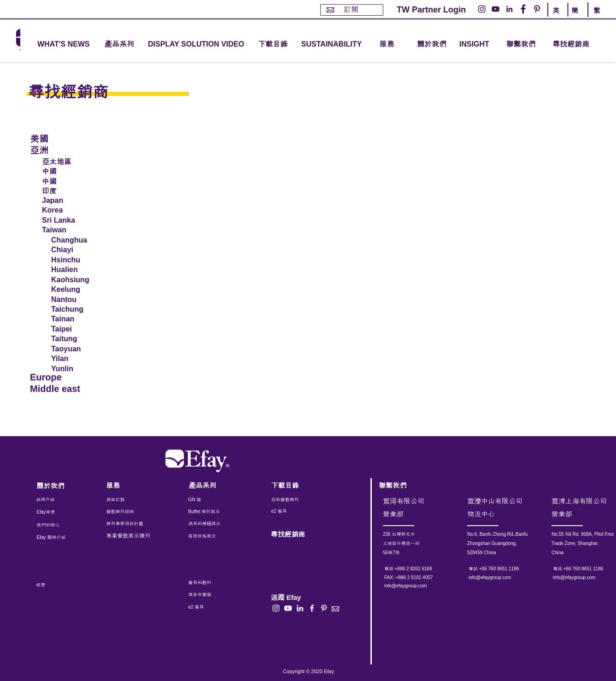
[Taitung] (76, 339)
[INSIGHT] (476, 44)
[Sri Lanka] (76, 220)
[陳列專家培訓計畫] (129, 524)
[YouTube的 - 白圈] (496, 9)
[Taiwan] (76, 230)
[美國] (62, 138)
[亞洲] (62, 150)
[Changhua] (74, 240)
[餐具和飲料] (220, 583)
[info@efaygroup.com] (414, 586)
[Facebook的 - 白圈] (523, 9)
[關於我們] (432, 44)
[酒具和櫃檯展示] (227, 524)
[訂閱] (352, 10)
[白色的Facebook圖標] (312, 608)
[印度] (76, 190)
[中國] (76, 171)
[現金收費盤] (208, 595)
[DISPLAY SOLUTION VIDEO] (196, 44)
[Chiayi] (74, 250)
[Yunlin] (76, 369)
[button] (119, 44)
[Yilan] (76, 359)
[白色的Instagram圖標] (276, 608)
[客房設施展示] (210, 536)
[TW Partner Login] (431, 10)
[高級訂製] (136, 500)
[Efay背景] (56, 512)
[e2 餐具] (297, 511)
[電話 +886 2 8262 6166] (421, 569)
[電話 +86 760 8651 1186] (506, 569)
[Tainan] (76, 319)
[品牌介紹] (61, 500)
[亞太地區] (76, 161)
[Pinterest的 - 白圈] (537, 9)
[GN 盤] (210, 500)
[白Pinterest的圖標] (324, 608)
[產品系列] (214, 485)
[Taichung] (74, 309)
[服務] (131, 485)
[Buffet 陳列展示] (209, 512)
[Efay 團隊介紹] (55, 538)
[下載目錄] (273, 44)
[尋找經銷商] (581, 44)
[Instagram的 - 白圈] (482, 9)
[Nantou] (74, 300)
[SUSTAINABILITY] (331, 44)
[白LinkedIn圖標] (300, 608)
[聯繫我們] (521, 44)
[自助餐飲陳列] (297, 500)
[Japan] (76, 201)
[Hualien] (76, 270)
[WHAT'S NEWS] (65, 44)
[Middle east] (62, 389)
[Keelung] (74, 290)
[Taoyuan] (76, 349)
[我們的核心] (55, 525)
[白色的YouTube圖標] (288, 608)
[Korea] (76, 210)
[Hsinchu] (76, 260)
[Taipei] (76, 329)
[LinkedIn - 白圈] (509, 9)
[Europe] (62, 377)
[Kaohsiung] (74, 280)
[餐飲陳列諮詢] (131, 512)
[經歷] (59, 585)
